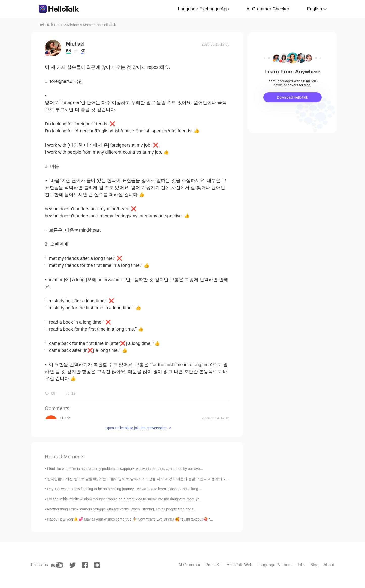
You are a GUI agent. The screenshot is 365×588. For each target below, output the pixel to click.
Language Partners (275, 565)
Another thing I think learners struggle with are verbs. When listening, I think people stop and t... (122, 509)
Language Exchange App (203, 9)
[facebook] (85, 565)
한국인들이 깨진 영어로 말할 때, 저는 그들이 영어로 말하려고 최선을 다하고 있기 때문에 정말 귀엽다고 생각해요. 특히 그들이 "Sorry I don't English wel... (168, 479)
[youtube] (57, 565)
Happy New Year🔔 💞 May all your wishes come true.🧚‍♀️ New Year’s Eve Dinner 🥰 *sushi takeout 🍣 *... (130, 519)
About (329, 565)
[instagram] (97, 565)
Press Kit (213, 565)
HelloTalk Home (51, 25)
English (314, 9)
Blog (314, 565)
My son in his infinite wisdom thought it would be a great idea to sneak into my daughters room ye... (125, 499)
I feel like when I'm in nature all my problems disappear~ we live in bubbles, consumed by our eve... (125, 469)
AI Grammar (189, 565)
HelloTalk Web (239, 565)
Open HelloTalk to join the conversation (136, 428)
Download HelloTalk (292, 97)
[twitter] (73, 565)
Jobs (301, 565)
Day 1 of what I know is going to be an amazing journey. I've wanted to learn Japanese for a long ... (124, 489)
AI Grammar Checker (268, 9)
